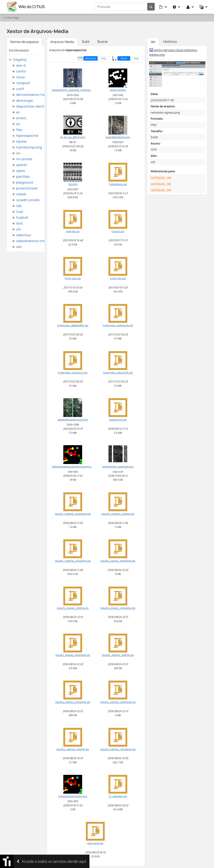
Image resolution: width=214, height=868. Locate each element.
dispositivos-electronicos (35, 106)
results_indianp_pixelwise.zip (73, 513)
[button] (163, 7)
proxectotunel (27, 188)
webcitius (23, 235)
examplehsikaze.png (118, 137)
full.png (73, 184)
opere (20, 170)
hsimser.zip (73, 231)
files (19, 130)
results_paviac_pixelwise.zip (118, 560)
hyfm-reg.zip (118, 278)
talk (19, 206)
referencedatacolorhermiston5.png (73, 466)
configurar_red (161, 177)
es (18, 124)
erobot (21, 118)
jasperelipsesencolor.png (73, 419)
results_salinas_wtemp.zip (73, 749)
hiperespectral (27, 135)
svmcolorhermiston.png (73, 796)
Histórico (170, 41)
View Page (13, 17)
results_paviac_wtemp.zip (73, 608)
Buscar (103, 41)
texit (20, 223)
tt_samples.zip (118, 796)
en (18, 112)
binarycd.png (118, 90)
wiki (19, 247)
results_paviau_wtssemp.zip (73, 702)
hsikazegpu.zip (118, 184)
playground (25, 182)
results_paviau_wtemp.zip (118, 655)
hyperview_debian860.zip (73, 325)
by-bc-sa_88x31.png (73, 137)
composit (23, 83)
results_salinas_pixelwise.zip (118, 702)
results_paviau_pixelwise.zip (73, 655)
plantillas (23, 176)
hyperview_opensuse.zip (118, 325)
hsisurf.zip (118, 231)
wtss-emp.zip (95, 843)
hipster (21, 141)
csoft (20, 89)
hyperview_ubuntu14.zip (73, 372)
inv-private (24, 159)
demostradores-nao (31, 94)
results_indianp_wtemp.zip (118, 513)
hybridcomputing (29, 147)
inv (18, 153)
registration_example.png (118, 466)
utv (19, 229)
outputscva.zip (118, 419)
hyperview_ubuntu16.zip (118, 372)
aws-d (21, 65)
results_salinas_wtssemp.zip (118, 749)
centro (21, 71)
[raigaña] (20, 59)
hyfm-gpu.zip (73, 278)
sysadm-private (28, 200)
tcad (20, 211)
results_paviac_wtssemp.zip (118, 608)
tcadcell (22, 217)
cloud (20, 77)
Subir (86, 41)
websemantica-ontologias (36, 241)
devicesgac (25, 100)
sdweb (21, 194)
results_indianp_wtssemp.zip (73, 560)
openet (22, 165)
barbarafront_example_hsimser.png (74, 90)
